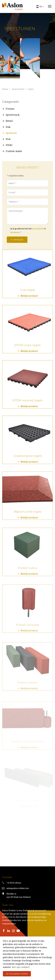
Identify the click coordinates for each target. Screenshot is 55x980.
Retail (9, 121)
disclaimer (15, 232)
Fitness (10, 109)
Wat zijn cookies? (21, 967)
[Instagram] (13, 931)
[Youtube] (18, 931)
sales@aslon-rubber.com (18, 888)
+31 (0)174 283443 (14, 883)
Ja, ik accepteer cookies (17, 974)
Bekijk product (29, 299)
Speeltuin (11, 133)
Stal (8, 139)
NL (40, 6)
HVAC (9, 145)
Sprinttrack (13, 115)
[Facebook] (4, 931)
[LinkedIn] (9, 931)
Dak (8, 127)
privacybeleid (38, 229)
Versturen (18, 240)
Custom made (14, 151)
